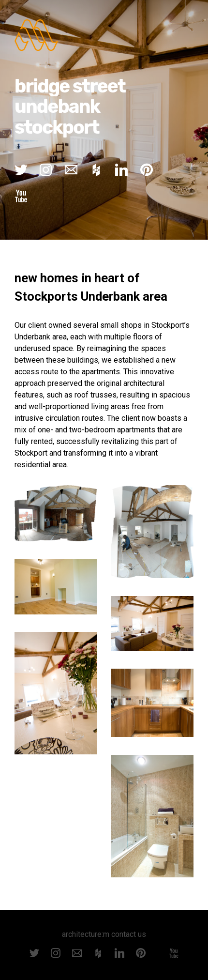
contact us (129, 934)
